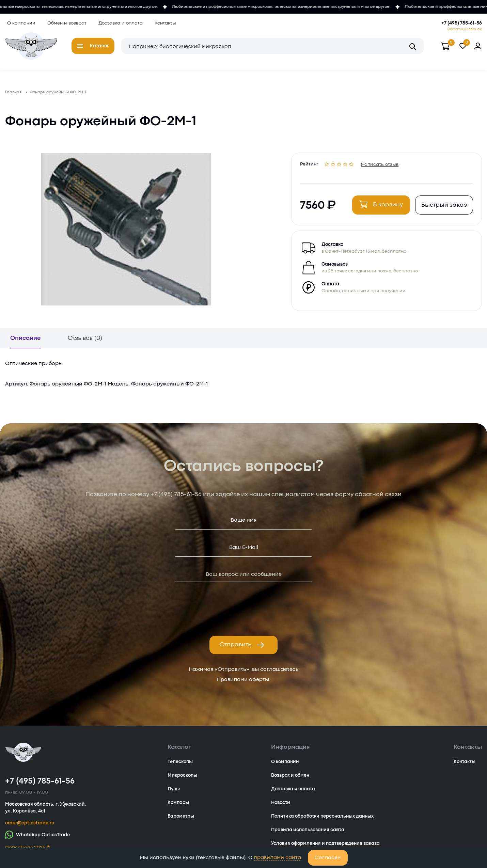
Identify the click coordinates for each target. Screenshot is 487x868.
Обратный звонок (464, 29)
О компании (19, 23)
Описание (25, 343)
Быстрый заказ (442, 209)
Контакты (163, 23)
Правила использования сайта (308, 835)
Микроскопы (182, 780)
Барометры (181, 821)
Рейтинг (311, 167)
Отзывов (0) (85, 343)
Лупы (174, 794)
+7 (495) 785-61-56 (462, 23)
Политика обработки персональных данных (322, 821)
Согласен (328, 858)
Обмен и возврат (65, 23)
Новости (281, 808)
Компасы (178, 808)
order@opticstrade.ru (30, 828)
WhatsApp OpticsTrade (37, 840)
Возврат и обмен (290, 780)
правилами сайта (277, 858)
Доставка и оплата (119, 23)
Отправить (242, 650)
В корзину (379, 208)
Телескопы (180, 767)
